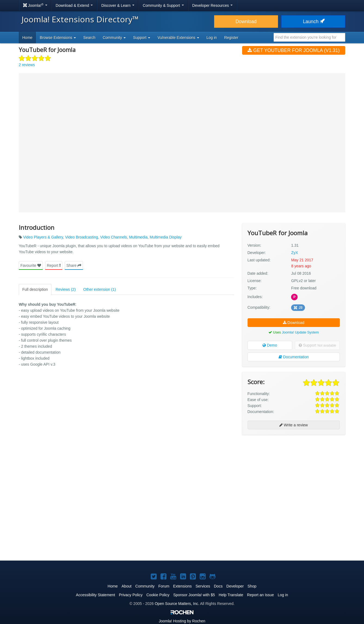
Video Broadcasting (81, 237)
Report (54, 265)
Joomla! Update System (300, 332)
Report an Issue (260, 595)
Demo (270, 345)
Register (231, 38)
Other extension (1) (100, 289)
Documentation (294, 357)
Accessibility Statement (95, 595)
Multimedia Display (166, 237)
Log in (212, 38)
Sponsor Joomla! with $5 (194, 595)
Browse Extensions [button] (58, 38)
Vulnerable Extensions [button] (178, 38)
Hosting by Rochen (182, 621)
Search (89, 38)
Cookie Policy (158, 595)
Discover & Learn (118, 5)
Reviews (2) (66, 289)
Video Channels (114, 237)
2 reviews (27, 65)
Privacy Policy (131, 595)
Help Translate (231, 595)
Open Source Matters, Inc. (177, 604)
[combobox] (309, 37)
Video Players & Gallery (43, 237)
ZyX (294, 253)
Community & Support (163, 5)
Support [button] (142, 38)
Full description (35, 289)
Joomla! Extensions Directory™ (80, 19)
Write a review (294, 425)
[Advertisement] (294, 474)
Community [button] (114, 38)
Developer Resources (213, 5)
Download (246, 22)
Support (317, 345)
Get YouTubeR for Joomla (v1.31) (294, 50)
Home (27, 38)
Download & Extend (74, 5)
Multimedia (138, 237)
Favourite (31, 265)
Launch (313, 22)
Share (74, 265)
